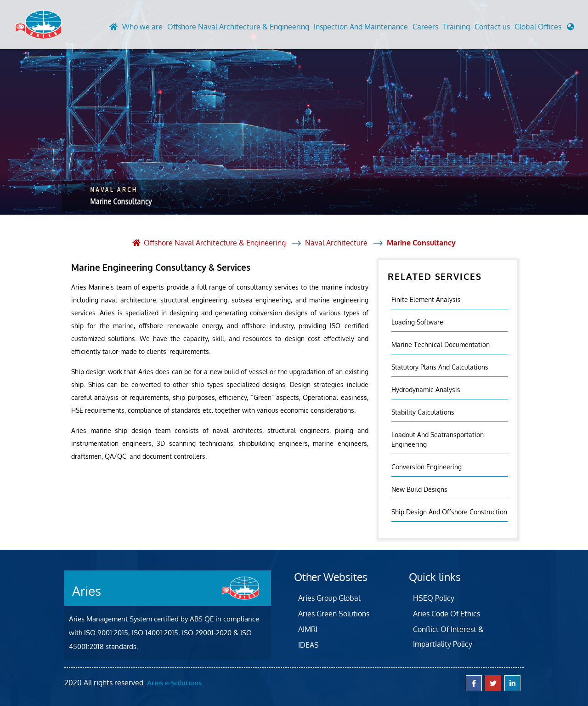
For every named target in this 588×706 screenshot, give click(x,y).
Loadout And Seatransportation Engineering (438, 439)
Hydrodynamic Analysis (426, 389)
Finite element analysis (426, 299)
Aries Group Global (329, 598)
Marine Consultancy (422, 243)
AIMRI (308, 629)
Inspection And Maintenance (361, 27)
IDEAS (308, 644)
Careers (425, 27)
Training (456, 27)
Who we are (142, 27)
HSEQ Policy (434, 598)
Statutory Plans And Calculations (440, 367)
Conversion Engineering (427, 466)
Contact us (492, 27)
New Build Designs (419, 489)
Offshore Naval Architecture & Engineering (238, 27)
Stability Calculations (423, 412)
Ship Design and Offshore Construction (449, 511)
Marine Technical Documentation (441, 344)
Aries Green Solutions (334, 613)
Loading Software (417, 322)
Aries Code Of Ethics (447, 613)
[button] (544, 29)
